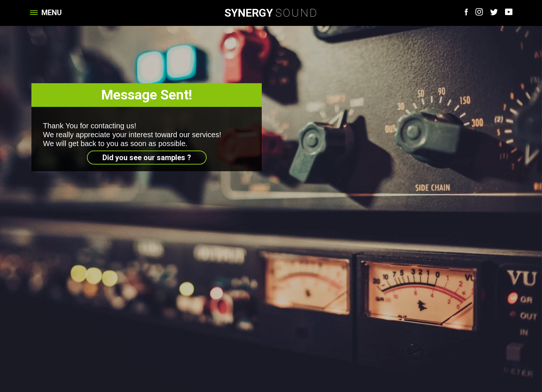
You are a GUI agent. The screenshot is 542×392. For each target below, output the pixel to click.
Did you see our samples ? (147, 158)
